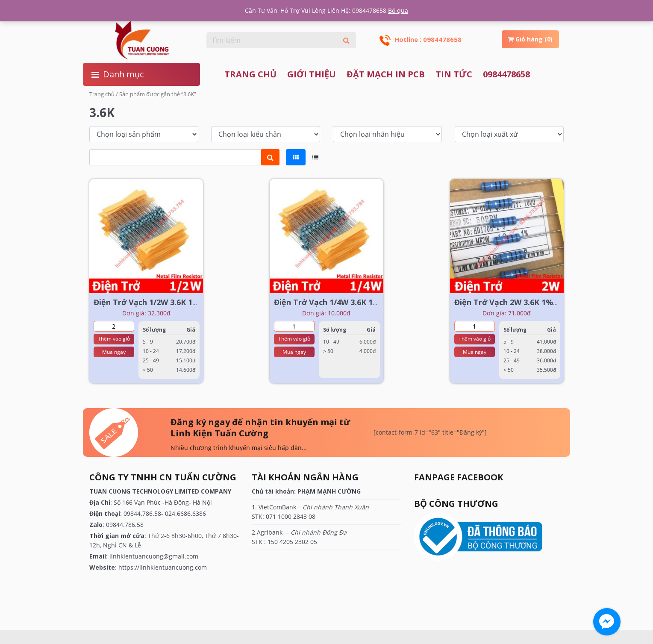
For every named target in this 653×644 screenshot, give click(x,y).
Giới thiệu (312, 74)
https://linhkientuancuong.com (163, 567)
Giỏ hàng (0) (530, 39)
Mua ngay (114, 352)
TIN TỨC (454, 74)
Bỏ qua (398, 10)
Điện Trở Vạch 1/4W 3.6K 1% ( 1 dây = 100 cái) (359, 302)
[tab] (296, 157)
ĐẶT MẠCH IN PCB (386, 74)
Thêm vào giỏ (114, 339)
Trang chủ (250, 74)
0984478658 (506, 74)
